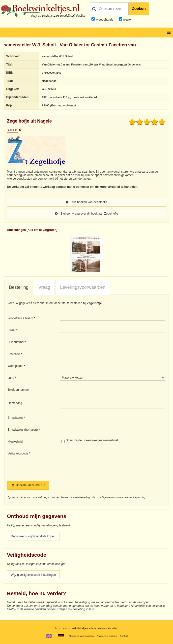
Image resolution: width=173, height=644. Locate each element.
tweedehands (104, 20)
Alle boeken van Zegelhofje (86, 202)
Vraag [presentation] (44, 287)
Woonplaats (15, 366)
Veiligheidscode (18, 453)
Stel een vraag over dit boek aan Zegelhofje (87, 214)
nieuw (127, 20)
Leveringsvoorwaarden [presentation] (83, 287)
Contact (124, 636)
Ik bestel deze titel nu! (28, 485)
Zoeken (139, 9)
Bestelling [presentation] (19, 287)
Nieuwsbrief (15, 442)
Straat (11, 330)
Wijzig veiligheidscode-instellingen (33, 575)
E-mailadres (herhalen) (23, 430)
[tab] (19, 288)
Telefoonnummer (18, 390)
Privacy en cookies (107, 636)
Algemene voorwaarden (115, 498)
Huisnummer (16, 342)
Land (11, 378)
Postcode (14, 354)
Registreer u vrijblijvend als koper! (33, 536)
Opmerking (15, 403)
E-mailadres (15, 418)
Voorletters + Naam (20, 318)
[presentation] (102, 463)
